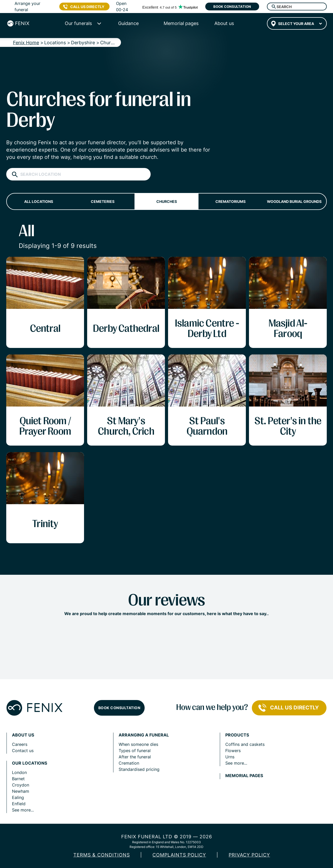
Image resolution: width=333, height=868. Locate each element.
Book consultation (232, 7)
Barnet (18, 779)
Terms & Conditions (102, 855)
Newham (21, 791)
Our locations (30, 763)
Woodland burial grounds (294, 201)
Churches (167, 201)
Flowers (233, 751)
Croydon (21, 785)
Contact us (23, 751)
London (19, 772)
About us (23, 735)
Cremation (129, 763)
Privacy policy (249, 855)
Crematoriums (230, 201)
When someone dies (138, 744)
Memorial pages (244, 776)
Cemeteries (103, 201)
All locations (39, 201)
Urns (230, 757)
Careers (20, 744)
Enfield (19, 804)
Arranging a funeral (144, 735)
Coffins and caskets (245, 744)
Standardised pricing (139, 769)
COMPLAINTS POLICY (179, 855)
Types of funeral (135, 751)
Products (237, 735)
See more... (23, 810)
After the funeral (135, 757)
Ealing (18, 797)
